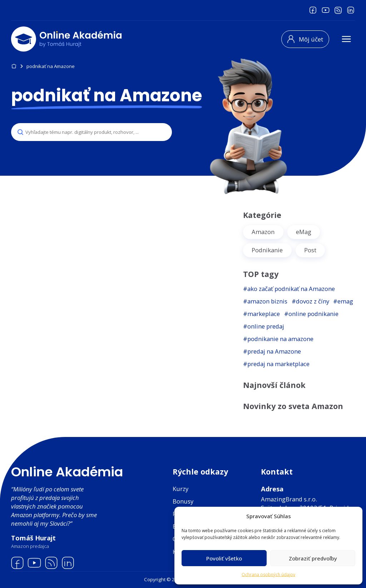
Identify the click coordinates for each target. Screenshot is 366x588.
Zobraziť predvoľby (313, 558)
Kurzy (180, 489)
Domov (14, 66)
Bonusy (183, 501)
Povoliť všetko (224, 558)
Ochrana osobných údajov (268, 575)
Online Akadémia (67, 472)
